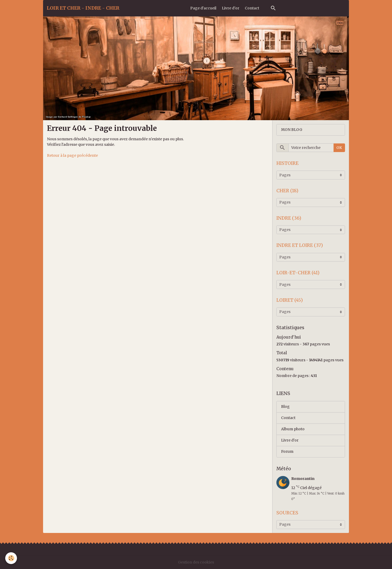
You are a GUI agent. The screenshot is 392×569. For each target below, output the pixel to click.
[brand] (83, 8)
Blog (285, 407)
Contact (252, 8)
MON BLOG (292, 130)
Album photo (293, 429)
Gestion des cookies (196, 562)
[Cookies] (11, 558)
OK (339, 148)
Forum (287, 451)
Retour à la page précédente (72, 155)
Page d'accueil (203, 8)
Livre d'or (231, 8)
